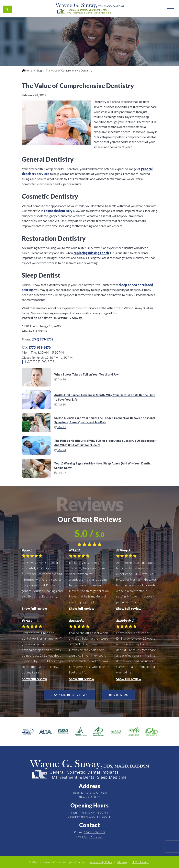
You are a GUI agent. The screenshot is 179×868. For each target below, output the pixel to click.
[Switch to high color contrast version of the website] (7, 10)
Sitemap (122, 862)
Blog (39, 70)
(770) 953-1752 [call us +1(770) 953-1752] (42, 339)
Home (27, 70)
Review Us (119, 695)
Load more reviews (69, 695)
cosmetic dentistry (58, 211)
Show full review (34, 609)
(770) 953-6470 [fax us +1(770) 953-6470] (40, 347)
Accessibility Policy (101, 862)
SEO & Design (140, 862)
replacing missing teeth (91, 253)
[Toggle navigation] (171, 9)
